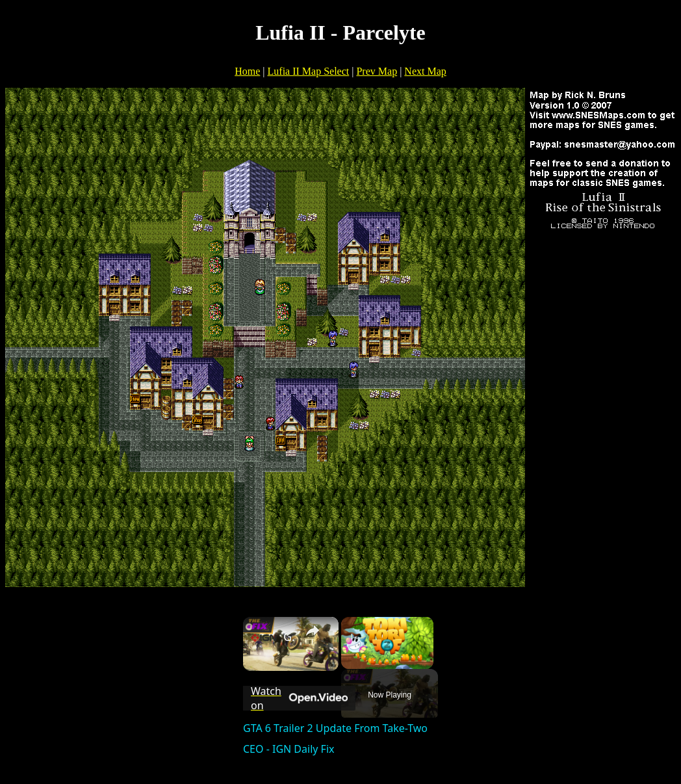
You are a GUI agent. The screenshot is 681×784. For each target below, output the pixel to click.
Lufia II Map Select (309, 71)
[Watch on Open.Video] (299, 698)
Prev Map (377, 71)
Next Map (425, 71)
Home (247, 71)
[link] (264, 638)
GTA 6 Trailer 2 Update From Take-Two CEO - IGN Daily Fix (289, 636)
